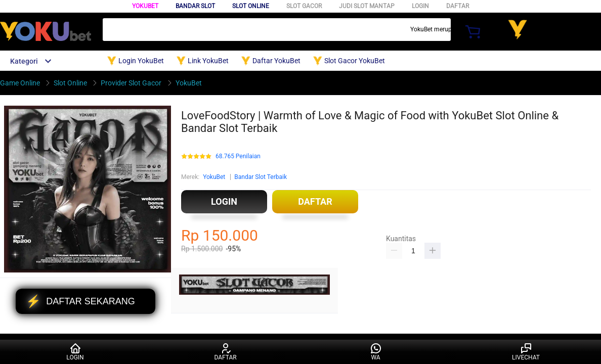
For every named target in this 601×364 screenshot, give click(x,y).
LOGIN (420, 6)
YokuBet (145, 6)
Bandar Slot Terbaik (261, 177)
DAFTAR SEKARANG (80, 301)
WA (376, 352)
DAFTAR (458, 6)
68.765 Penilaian (238, 156)
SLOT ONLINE (251, 6)
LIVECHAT (526, 352)
